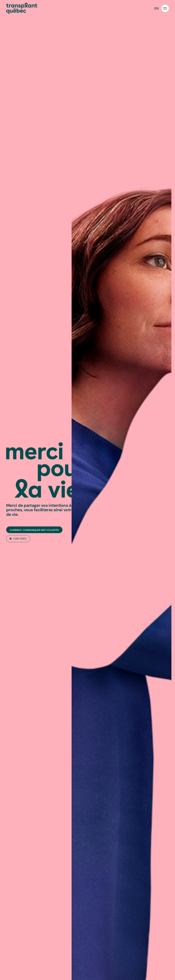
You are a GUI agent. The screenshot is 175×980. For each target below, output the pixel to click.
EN (156, 9)
